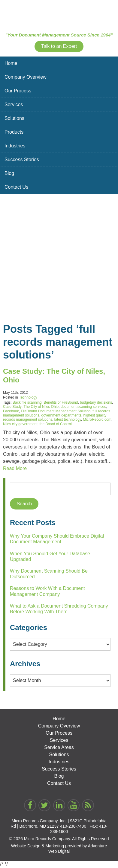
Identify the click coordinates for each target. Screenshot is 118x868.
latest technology (68, 419)
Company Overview (26, 77)
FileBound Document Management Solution (56, 411)
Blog (9, 173)
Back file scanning (27, 402)
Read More (15, 468)
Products (14, 132)
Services (14, 105)
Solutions (14, 118)
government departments (61, 415)
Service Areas (59, 747)
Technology (28, 397)
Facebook (11, 411)
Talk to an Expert (59, 46)
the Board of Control (55, 424)
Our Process (18, 91)
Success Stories (22, 160)
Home (11, 63)
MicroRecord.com (97, 419)
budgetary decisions (96, 402)
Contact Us (16, 187)
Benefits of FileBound (61, 402)
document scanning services (83, 407)
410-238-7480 (73, 826)
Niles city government (20, 424)
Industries (15, 146)
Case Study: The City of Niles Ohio (31, 407)
